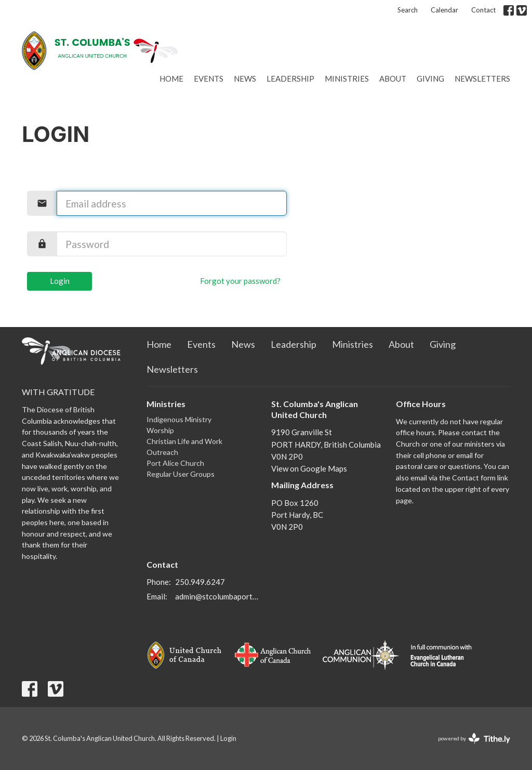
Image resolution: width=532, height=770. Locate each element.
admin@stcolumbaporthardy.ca (218, 596)
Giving (430, 79)
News (245, 79)
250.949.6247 (200, 582)
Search (408, 10)
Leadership (290, 79)
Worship (160, 430)
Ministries (347, 79)
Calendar (444, 10)
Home (171, 79)
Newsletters (482, 79)
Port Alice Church (175, 463)
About (393, 79)
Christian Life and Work (184, 441)
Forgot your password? (240, 281)
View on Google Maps (309, 468)
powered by (474, 739)
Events (209, 79)
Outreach (162, 452)
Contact (483, 10)
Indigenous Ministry (179, 419)
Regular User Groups (181, 474)
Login (60, 281)
